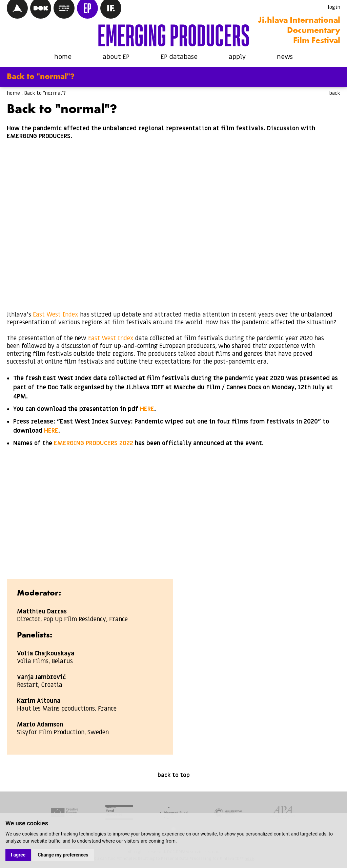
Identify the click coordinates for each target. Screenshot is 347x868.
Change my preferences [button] (63, 855)
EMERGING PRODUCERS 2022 (94, 443)
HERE (147, 409)
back (335, 93)
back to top (174, 775)
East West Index (56, 315)
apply (237, 57)
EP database (179, 57)
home (63, 57)
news (285, 57)
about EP (116, 57)
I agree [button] (18, 855)
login (334, 7)
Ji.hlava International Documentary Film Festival (299, 31)
